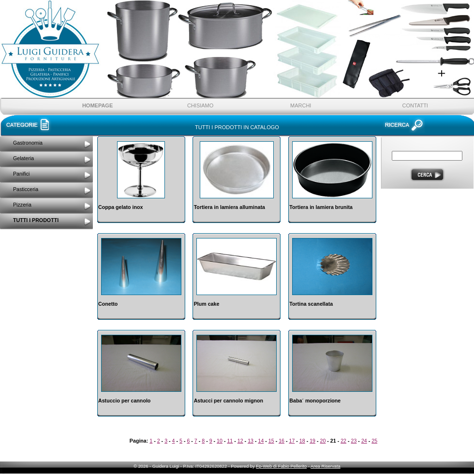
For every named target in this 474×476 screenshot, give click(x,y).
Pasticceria (26, 189)
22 (343, 441)
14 (261, 441)
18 (302, 441)
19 (312, 441)
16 (281, 441)
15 (271, 441)
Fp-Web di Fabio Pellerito (281, 466)
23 (354, 441)
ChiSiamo (200, 105)
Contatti (415, 105)
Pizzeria (22, 205)
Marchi (301, 105)
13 (251, 441)
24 (364, 441)
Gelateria (23, 158)
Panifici (21, 174)
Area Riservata (326, 466)
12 (240, 441)
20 (323, 441)
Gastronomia (28, 143)
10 (220, 441)
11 (230, 441)
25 (374, 441)
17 (292, 441)
